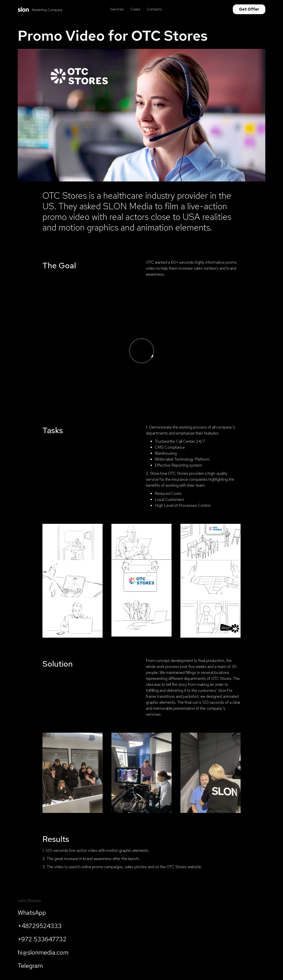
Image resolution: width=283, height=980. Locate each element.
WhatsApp (32, 913)
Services (117, 9)
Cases (135, 9)
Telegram (30, 966)
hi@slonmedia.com (43, 952)
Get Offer (249, 9)
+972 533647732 (42, 939)
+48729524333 (40, 926)
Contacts (154, 9)
